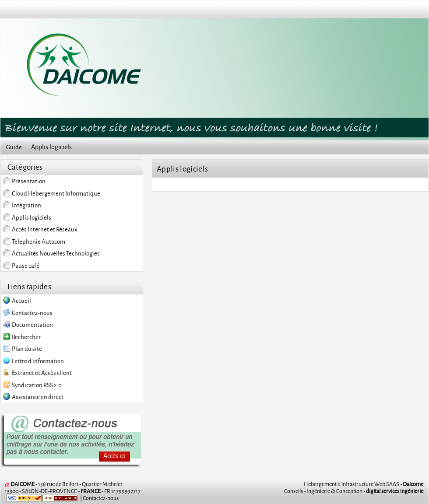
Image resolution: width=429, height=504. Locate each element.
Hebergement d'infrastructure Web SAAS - (364, 484)
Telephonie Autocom (34, 241)
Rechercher (22, 338)
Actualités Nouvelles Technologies (51, 253)
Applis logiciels (27, 217)
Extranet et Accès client (37, 373)
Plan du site (23, 349)
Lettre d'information (33, 362)
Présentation (24, 181)
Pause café (21, 266)
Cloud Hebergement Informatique (52, 193)
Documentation (28, 325)
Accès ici (114, 456)
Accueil (17, 301)
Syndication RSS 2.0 (32, 386)
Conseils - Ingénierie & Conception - (354, 491)
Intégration (22, 205)
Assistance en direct (33, 397)
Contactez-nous (28, 313)
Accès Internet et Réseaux (40, 229)
